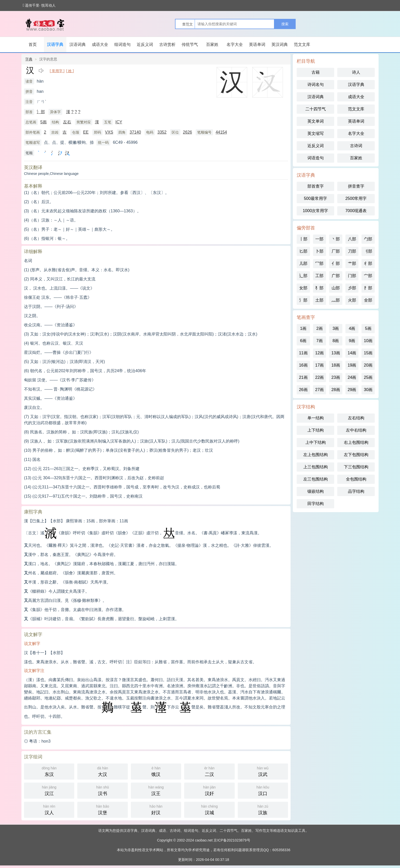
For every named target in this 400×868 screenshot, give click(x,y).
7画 (320, 341)
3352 (162, 132)
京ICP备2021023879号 (232, 840)
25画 (368, 377)
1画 (303, 328)
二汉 (209, 771)
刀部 (352, 251)
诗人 (356, 72)
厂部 (336, 251)
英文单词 (316, 121)
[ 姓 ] (70, 71)
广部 (336, 276)
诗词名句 (316, 85)
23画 (336, 377)
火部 (352, 300)
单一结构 (316, 418)
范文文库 (302, 44)
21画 (303, 377)
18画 (336, 365)
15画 (368, 353)
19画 (352, 365)
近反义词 (145, 44)
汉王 (156, 790)
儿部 (303, 263)
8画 (336, 341)
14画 (352, 353)
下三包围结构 (356, 467)
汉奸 (209, 790)
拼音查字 (356, 186)
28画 (336, 390)
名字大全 (235, 44)
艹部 (352, 263)
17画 (319, 365)
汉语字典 (55, 44)
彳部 (368, 263)
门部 (352, 276)
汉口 (263, 790)
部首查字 (316, 186)
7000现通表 (356, 211)
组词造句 (122, 44)
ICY (119, 122)
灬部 (336, 300)
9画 (352, 341)
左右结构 (356, 418)
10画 (368, 341)
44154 (221, 132)
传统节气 (190, 44)
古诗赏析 (167, 44)
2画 (320, 328)
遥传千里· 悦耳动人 (39, 5)
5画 (43, 122)
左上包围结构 (316, 455)
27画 (319, 390)
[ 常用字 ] (57, 71)
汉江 (49, 790)
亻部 (336, 263)
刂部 (368, 251)
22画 (319, 377)
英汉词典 (280, 44)
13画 (336, 353)
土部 (319, 300)
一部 (319, 239)
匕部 (303, 251)
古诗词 (356, 146)
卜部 (319, 251)
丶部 (336, 239)
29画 (352, 390)
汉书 (102, 790)
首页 (33, 44)
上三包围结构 (316, 467)
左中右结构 (356, 430)
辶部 (303, 276)
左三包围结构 (316, 479)
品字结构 (356, 491)
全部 (368, 300)
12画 (319, 353)
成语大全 (100, 44)
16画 (303, 365)
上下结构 (316, 430)
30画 (368, 390)
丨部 (303, 239)
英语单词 (257, 44)
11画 (303, 353)
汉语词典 (78, 44)
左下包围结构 (356, 455)
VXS (109, 132)
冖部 (319, 263)
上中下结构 (316, 442)
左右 (67, 122)
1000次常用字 (316, 211)
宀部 (368, 276)
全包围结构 (356, 479)
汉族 (263, 809)
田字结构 (316, 504)
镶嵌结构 (316, 491)
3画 (336, 328)
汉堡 (102, 809)
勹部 (368, 239)
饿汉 (156, 771)
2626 (187, 132)
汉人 (49, 809)
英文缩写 (316, 133)
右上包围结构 (356, 442)
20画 (368, 365)
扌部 (368, 288)
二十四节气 (316, 109)
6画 (303, 341)
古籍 (316, 72)
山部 (336, 288)
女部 (303, 288)
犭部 (319, 288)
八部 (352, 239)
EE (86, 132)
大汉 (102, 771)
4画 (352, 328)
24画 (352, 377)
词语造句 (316, 158)
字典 (29, 59)
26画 (303, 390)
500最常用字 (315, 198)
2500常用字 (356, 198)
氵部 (41, 112)
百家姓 (212, 44)
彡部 (352, 288)
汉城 (209, 809)
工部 (319, 276)
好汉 (156, 809)
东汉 (49, 771)
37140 (135, 132)
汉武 (263, 771)
